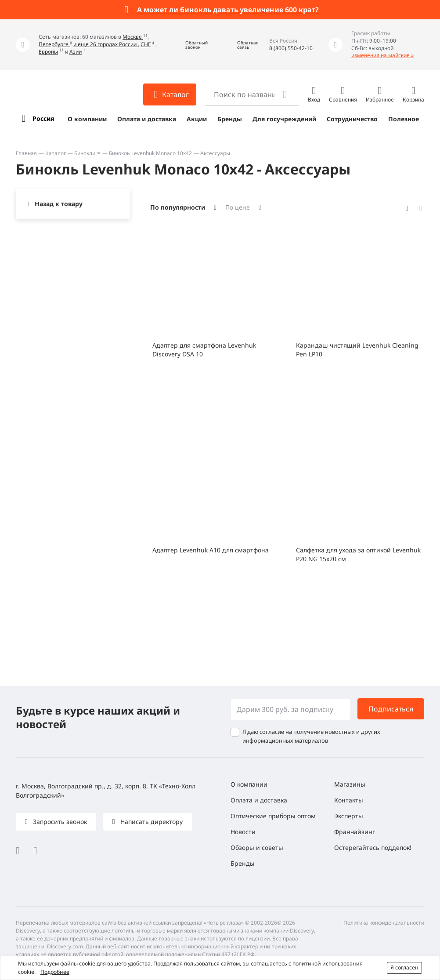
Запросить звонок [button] (59, 822)
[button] (190, 45)
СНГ (146, 44)
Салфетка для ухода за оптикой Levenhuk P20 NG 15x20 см (358, 554)
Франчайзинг (355, 832)
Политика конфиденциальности (384, 923)
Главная (26, 153)
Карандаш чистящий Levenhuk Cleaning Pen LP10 (357, 350)
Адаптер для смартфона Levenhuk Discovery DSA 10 (204, 350)
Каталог (56, 153)
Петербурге (54, 44)
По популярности (178, 207)
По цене (238, 207)
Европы (48, 52)
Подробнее (55, 972)
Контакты (349, 800)
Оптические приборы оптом (273, 816)
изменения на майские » (382, 55)
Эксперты (349, 816)
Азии (76, 52)
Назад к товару (59, 204)
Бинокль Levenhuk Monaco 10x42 (150, 153)
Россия (43, 118)
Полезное (404, 119)
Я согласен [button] (404, 967)
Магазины (350, 784)
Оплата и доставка (147, 119)
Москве (133, 37)
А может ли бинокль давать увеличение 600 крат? (228, 10)
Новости (243, 832)
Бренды (230, 119)
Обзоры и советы (257, 848)
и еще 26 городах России (106, 44)
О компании (87, 119)
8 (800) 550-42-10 (291, 48)
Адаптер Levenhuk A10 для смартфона (211, 550)
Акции (197, 119)
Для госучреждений (284, 119)
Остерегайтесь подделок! (373, 848)
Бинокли (85, 153)
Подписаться (391, 709)
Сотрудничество (352, 119)
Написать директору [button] (151, 822)
